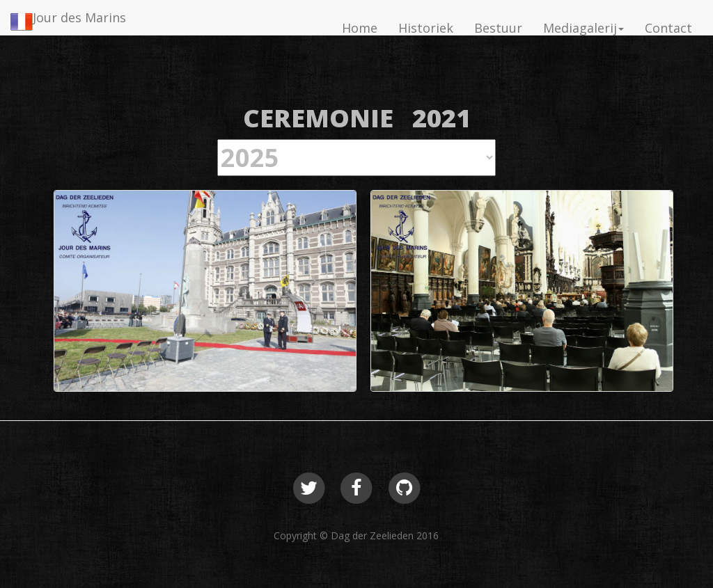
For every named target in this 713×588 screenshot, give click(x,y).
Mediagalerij (583, 28)
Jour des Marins (79, 17)
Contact (668, 28)
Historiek (426, 28)
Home (360, 28)
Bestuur (498, 28)
